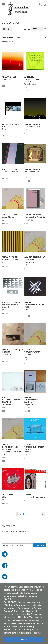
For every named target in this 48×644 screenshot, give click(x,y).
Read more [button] (37, 633)
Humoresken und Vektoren (33, 172)
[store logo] (18, 9)
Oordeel (11, 304)
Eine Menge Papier (10, 258)
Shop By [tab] (7, 29)
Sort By (27, 29)
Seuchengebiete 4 (33, 125)
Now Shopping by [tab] (10, 37)
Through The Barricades (35, 496)
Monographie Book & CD (35, 216)
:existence (9, 78)
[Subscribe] (40, 545)
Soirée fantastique (10, 170)
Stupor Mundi (10, 216)
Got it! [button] (24, 639)
